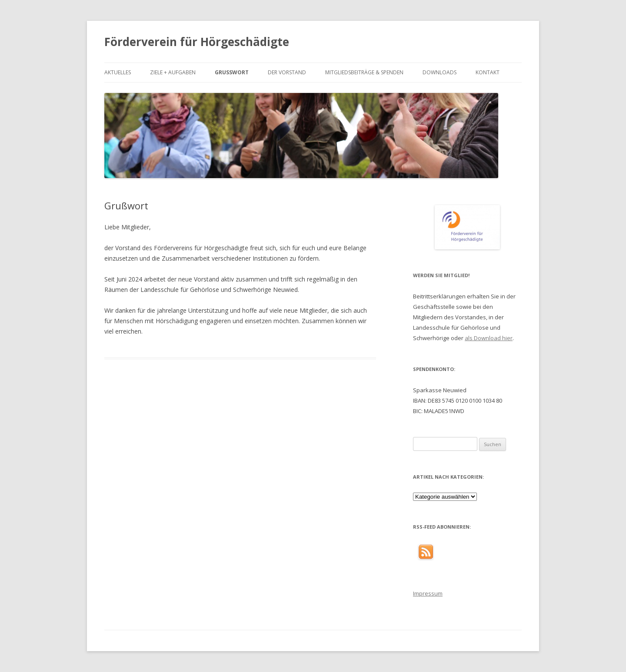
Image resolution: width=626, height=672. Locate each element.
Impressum (428, 593)
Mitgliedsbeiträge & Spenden (364, 72)
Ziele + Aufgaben (173, 72)
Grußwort (232, 72)
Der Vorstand (287, 72)
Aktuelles (118, 72)
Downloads (440, 72)
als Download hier (489, 338)
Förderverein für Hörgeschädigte (197, 42)
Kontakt (488, 72)
